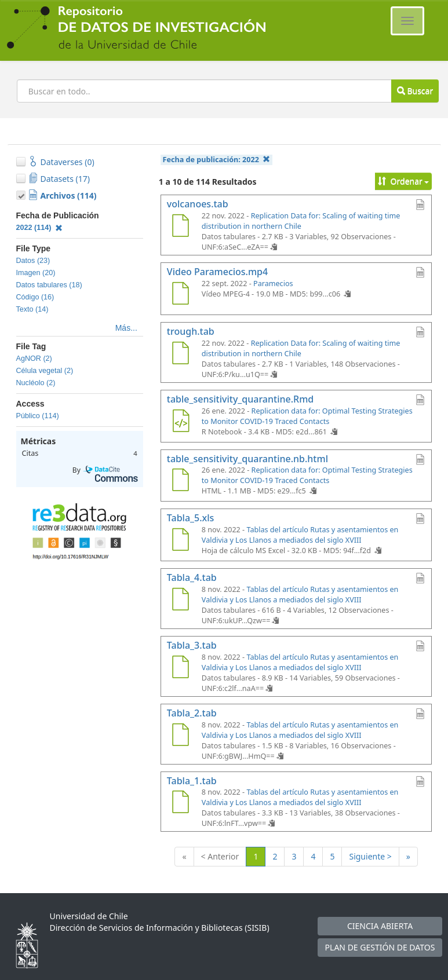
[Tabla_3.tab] (181, 668)
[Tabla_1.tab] (181, 803)
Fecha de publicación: (217, 160)
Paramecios (273, 284)
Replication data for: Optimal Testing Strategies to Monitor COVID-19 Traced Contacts (307, 416)
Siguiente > (370, 856)
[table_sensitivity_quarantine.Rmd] (181, 422)
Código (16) (35, 297)
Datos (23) (33, 261)
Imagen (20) (36, 273)
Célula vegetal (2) (45, 371)
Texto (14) (32, 309)
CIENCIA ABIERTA (380, 926)
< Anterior (220, 856)
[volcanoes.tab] (181, 227)
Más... (126, 328)
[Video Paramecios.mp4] (181, 295)
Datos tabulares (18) (49, 285)
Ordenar (404, 181)
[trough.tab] (181, 354)
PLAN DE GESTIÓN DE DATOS (380, 947)
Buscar (415, 91)
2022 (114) (40, 228)
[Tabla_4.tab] (181, 601)
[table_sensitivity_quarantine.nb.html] (181, 481)
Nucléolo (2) (36, 383)
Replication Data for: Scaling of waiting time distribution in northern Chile (301, 221)
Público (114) (38, 416)
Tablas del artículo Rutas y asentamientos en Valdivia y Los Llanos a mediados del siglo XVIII (300, 535)
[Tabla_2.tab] (181, 736)
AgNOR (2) (34, 359)
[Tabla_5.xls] (181, 541)
